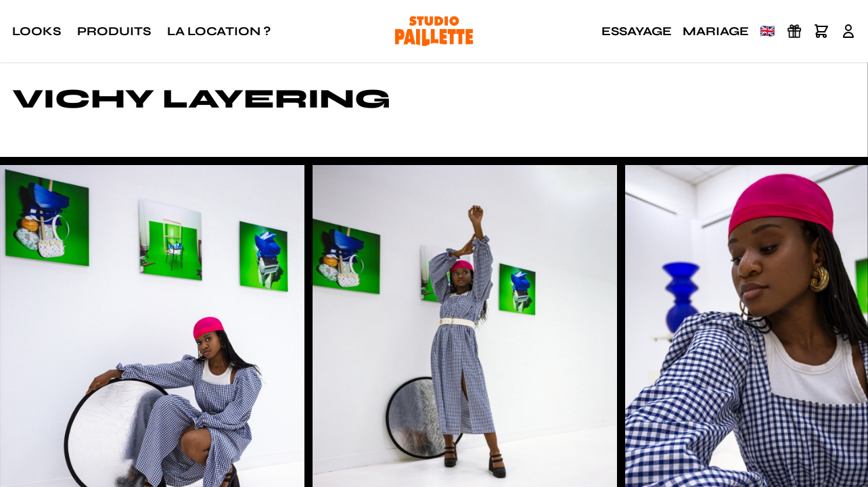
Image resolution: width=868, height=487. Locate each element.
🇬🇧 (767, 31)
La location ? (219, 31)
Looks (37, 31)
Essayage (637, 31)
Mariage (716, 31)
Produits (114, 31)
